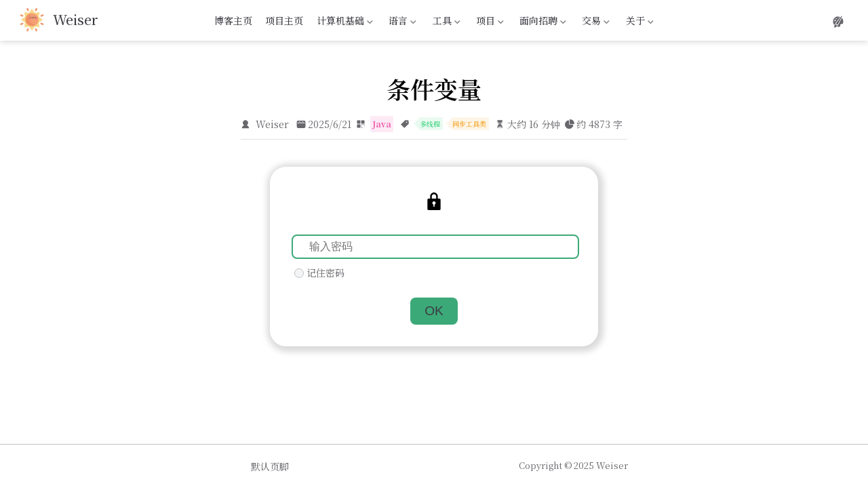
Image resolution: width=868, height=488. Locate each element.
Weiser (272, 124)
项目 (488, 22)
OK (434, 311)
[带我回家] (59, 20)
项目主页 (284, 20)
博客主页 (233, 20)
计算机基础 (343, 22)
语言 (401, 22)
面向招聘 (542, 22)
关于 (638, 22)
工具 (445, 22)
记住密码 (325, 272)
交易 (595, 22)
